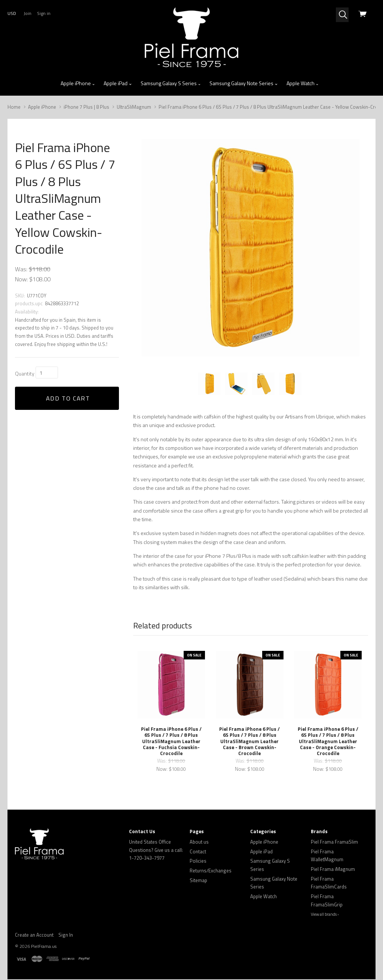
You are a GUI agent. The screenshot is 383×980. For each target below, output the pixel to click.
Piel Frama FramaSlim (334, 843)
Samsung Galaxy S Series (171, 83)
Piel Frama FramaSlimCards (329, 884)
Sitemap (198, 881)
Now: (21, 279)
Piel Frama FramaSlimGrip (327, 901)
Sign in (44, 13)
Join (27, 13)
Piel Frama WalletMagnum (327, 856)
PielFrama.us (44, 947)
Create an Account (34, 936)
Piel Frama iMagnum (333, 870)
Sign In (66, 936)
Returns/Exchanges (211, 871)
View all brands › (325, 915)
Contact (198, 852)
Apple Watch (303, 83)
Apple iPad (118, 83)
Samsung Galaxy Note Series (244, 83)
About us (199, 843)
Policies (198, 862)
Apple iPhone (78, 83)
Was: (21, 269)
